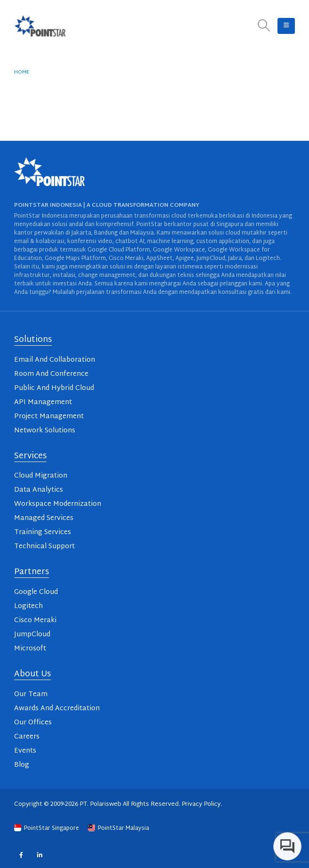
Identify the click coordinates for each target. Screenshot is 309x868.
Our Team (31, 694)
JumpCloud (32, 635)
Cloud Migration (41, 476)
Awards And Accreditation (57, 709)
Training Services (43, 532)
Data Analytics (39, 490)
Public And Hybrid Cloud (54, 388)
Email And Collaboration (55, 360)
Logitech (28, 606)
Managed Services (44, 518)
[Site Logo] (40, 26)
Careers (27, 737)
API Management (43, 402)
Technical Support (44, 547)
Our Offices (33, 723)
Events (25, 751)
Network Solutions (45, 431)
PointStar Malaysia (119, 828)
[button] (264, 26)
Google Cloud (36, 592)
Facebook (21, 855)
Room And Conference (51, 374)
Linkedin (40, 855)
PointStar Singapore (47, 828)
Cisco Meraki (35, 621)
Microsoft (30, 649)
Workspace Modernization (58, 504)
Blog (22, 765)
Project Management (49, 417)
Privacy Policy (201, 804)
